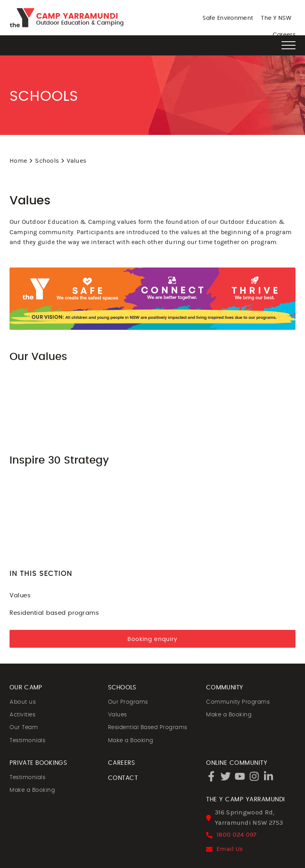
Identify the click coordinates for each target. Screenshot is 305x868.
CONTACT (123, 778)
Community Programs (238, 702)
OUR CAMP (26, 688)
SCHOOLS (122, 688)
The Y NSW (276, 18)
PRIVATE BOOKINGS (38, 763)
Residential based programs (152, 613)
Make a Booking (131, 741)
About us (23, 702)
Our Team (24, 728)
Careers (284, 35)
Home (18, 161)
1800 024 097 (237, 835)
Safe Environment (228, 18)
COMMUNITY (225, 688)
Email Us (230, 849)
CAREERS (122, 763)
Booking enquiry (152, 639)
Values (152, 595)
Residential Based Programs (148, 728)
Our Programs (128, 702)
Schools (47, 161)
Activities (22, 715)
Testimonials (27, 741)
